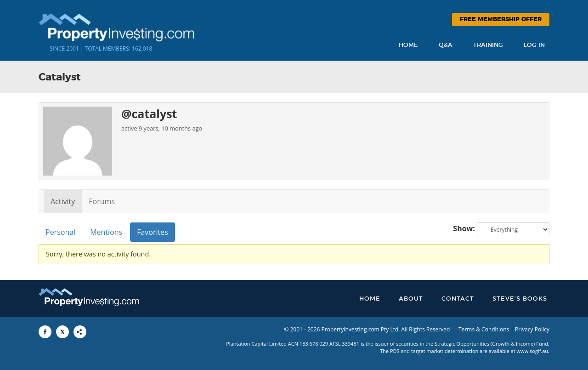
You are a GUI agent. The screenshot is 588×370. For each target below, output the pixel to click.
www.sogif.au (533, 351)
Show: (464, 228)
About (411, 299)
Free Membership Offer (501, 20)
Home (408, 45)
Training (488, 45)
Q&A (446, 45)
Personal (60, 232)
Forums (102, 201)
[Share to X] (62, 332)
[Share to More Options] (80, 332)
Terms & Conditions (484, 329)
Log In (534, 45)
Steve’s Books (520, 299)
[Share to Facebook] (45, 332)
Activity (63, 201)
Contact (458, 299)
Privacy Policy (532, 329)
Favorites (153, 232)
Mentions (106, 232)
